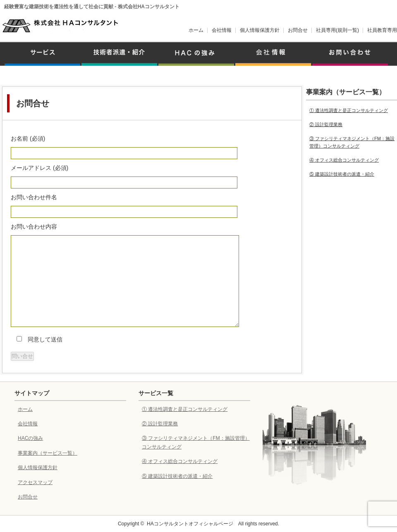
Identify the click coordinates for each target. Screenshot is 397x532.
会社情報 (222, 30)
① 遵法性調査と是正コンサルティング (349, 110)
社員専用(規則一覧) (337, 30)
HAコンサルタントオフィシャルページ (190, 524)
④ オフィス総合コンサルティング (344, 160)
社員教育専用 (382, 30)
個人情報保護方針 (260, 30)
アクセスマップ (35, 482)
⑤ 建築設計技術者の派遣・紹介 (342, 174)
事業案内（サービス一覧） (48, 453)
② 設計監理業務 (326, 124)
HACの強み (30, 438)
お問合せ (298, 30)
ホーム (196, 30)
